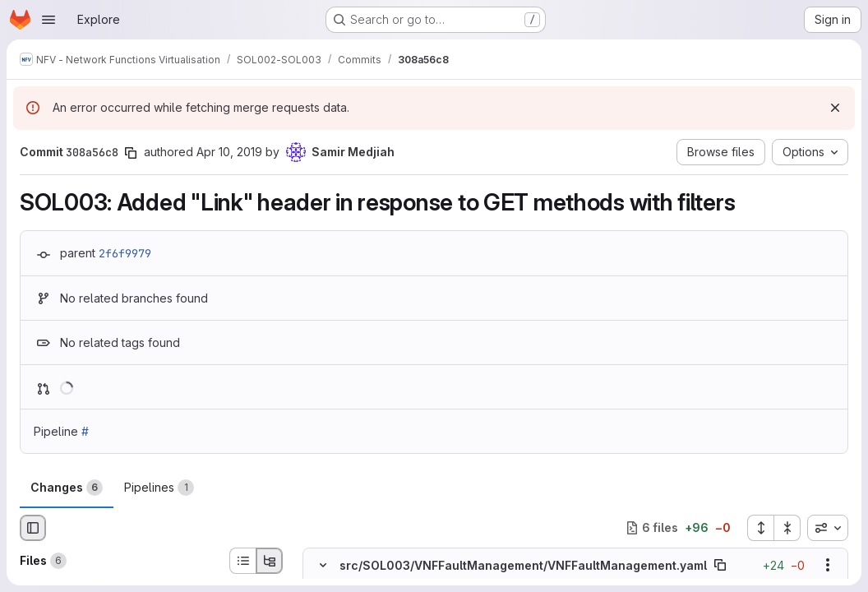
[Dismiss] (835, 108)
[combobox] (828, 528)
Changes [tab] (67, 488)
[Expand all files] (760, 528)
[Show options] (828, 565)
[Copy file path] (720, 565)
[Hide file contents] (323, 565)
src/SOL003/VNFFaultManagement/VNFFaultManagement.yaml (523, 565)
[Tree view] (270, 561)
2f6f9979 (125, 253)
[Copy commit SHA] (131, 153)
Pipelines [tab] (159, 488)
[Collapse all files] (787, 528)
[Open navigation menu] (48, 20)
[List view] (242, 561)
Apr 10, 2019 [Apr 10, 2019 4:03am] (229, 152)
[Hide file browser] (33, 528)
